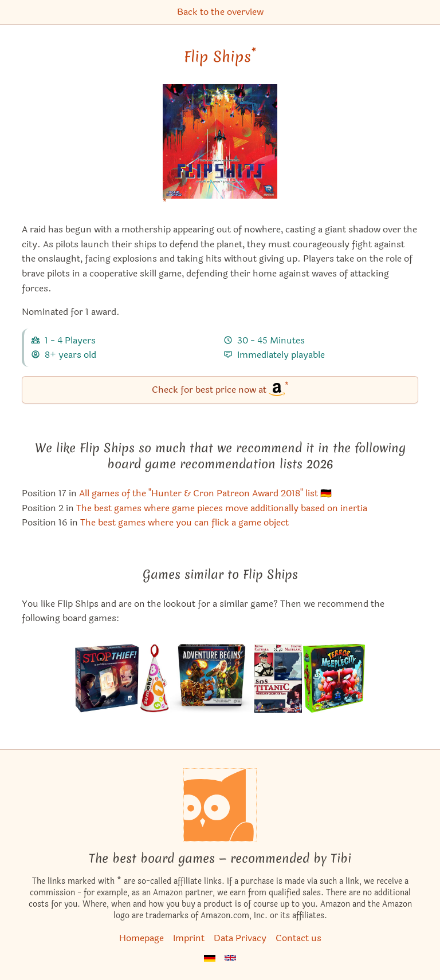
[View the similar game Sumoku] (155, 678)
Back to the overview (220, 12)
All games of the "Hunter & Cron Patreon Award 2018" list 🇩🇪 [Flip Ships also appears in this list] (205, 493)
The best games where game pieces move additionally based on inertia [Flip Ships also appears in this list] (222, 508)
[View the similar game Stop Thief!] (107, 678)
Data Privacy (240, 938)
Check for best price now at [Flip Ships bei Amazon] (220, 389)
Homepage (142, 938)
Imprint (189, 938)
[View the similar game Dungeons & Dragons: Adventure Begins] (212, 678)
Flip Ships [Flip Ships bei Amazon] (220, 57)
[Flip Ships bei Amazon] (220, 149)
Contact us (298, 938)
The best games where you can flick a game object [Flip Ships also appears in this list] (184, 522)
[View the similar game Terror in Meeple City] (334, 678)
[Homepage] (220, 805)
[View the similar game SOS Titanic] (278, 678)
